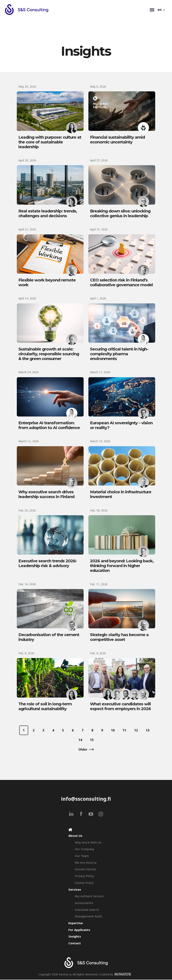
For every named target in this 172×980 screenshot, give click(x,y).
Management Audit (88, 917)
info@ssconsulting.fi (86, 799)
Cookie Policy (84, 883)
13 (148, 731)
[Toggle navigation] (152, 10)
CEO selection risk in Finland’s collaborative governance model (121, 283)
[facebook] (81, 815)
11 (124, 731)
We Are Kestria (86, 863)
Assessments (84, 903)
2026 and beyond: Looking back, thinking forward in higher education (122, 566)
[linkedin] (71, 815)
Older (83, 750)
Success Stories (85, 870)
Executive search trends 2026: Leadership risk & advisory (47, 564)
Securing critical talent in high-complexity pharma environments (119, 354)
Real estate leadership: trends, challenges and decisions (48, 213)
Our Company (84, 850)
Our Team (82, 856)
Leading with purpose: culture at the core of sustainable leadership (50, 142)
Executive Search (87, 910)
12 (136, 731)
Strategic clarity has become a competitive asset (119, 638)
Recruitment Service (89, 896)
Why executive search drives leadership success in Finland (46, 495)
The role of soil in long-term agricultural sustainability (45, 707)
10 (113, 731)
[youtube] (91, 815)
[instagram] (101, 815)
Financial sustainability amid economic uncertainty (117, 140)
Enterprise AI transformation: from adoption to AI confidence (49, 425)
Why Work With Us (88, 843)
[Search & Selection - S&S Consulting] (76, 10)
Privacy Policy (84, 876)
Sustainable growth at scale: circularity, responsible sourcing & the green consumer (49, 354)
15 (92, 740)
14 (80, 740)
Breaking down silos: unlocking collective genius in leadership (120, 213)
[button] (162, 10)
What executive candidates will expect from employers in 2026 (120, 707)
